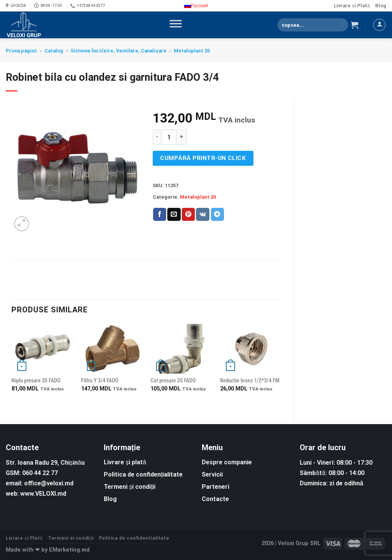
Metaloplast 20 (192, 51)
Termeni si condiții (71, 538)
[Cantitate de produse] (169, 137)
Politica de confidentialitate (134, 538)
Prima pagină (21, 51)
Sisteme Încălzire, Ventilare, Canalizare (118, 51)
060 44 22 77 (40, 473)
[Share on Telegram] (217, 214)
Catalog (54, 51)
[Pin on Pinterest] (188, 214)
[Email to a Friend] (174, 214)
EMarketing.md (69, 550)
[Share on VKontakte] (203, 214)
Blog (381, 6)
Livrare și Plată (352, 6)
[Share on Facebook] (160, 214)
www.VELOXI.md (43, 494)
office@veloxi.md (49, 483)
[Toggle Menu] (176, 25)
